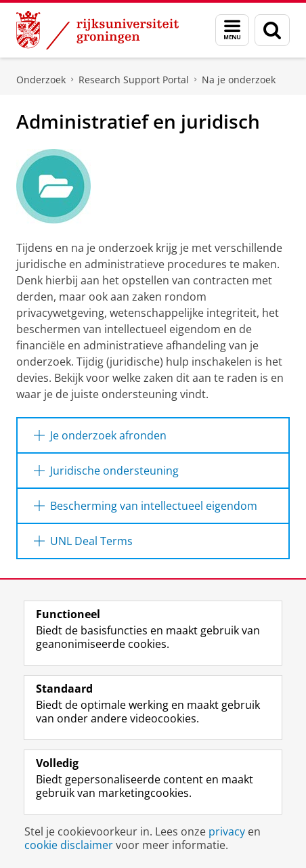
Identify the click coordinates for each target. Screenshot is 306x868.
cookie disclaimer (69, 845)
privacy (227, 831)
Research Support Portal (134, 80)
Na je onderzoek (239, 80)
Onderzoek (41, 80)
